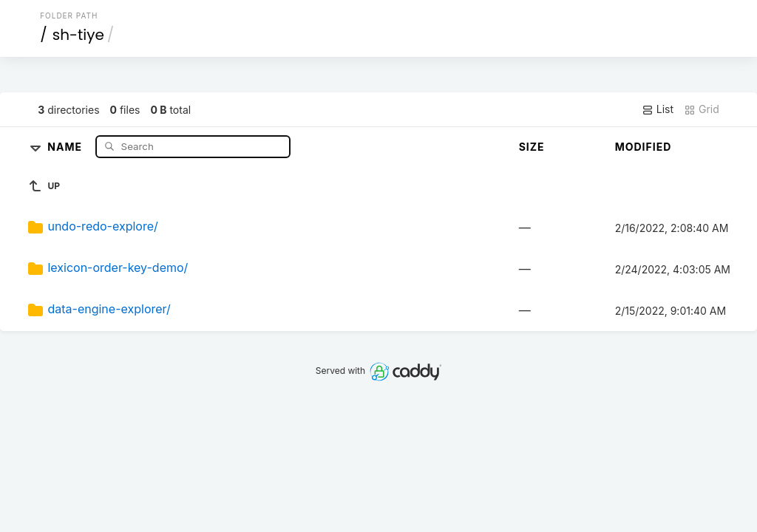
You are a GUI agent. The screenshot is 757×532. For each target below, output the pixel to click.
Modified (644, 147)
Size (532, 147)
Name (66, 146)
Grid (702, 109)
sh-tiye (78, 35)
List (658, 109)
